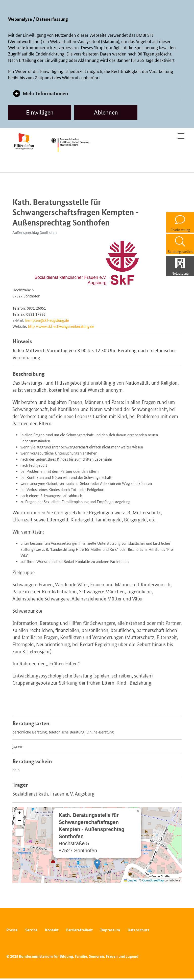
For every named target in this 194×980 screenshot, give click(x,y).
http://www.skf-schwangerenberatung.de (61, 326)
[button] (97, 864)
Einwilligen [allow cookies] (40, 112)
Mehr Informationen (45, 93)
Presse (12, 930)
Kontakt (52, 930)
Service (31, 930)
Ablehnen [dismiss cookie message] (106, 112)
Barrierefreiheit (79, 930)
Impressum (110, 930)
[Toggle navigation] (181, 136)
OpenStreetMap (153, 880)
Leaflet (130, 880)
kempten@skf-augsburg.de (47, 320)
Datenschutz (138, 930)
